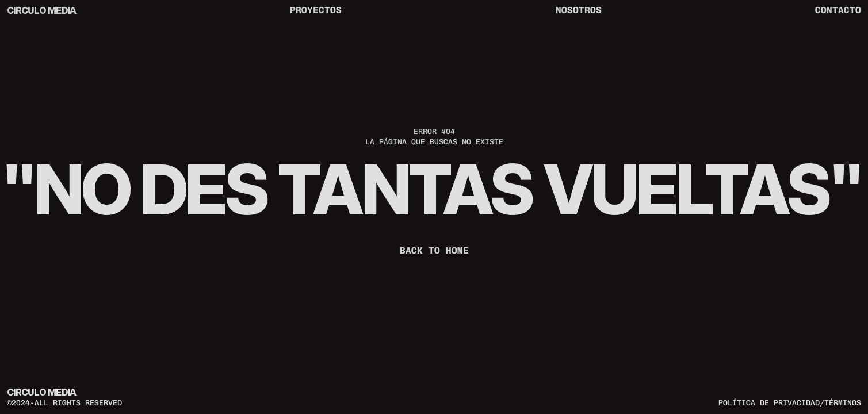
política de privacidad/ (771, 402)
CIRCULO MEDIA (42, 10)
